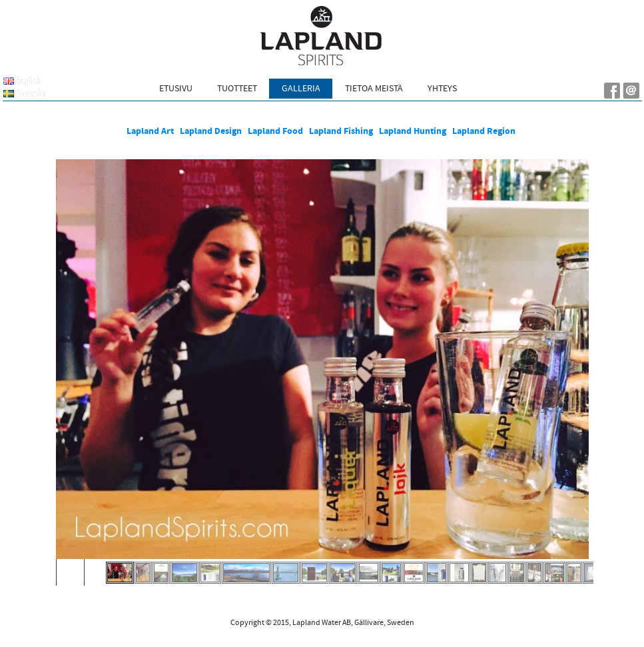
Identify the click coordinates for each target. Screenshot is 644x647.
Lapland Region (485, 131)
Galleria (301, 89)
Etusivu (176, 89)
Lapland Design (211, 131)
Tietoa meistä (374, 89)
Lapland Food (275, 131)
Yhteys (442, 89)
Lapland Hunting (413, 131)
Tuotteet (237, 89)
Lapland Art (150, 131)
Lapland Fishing (341, 131)
